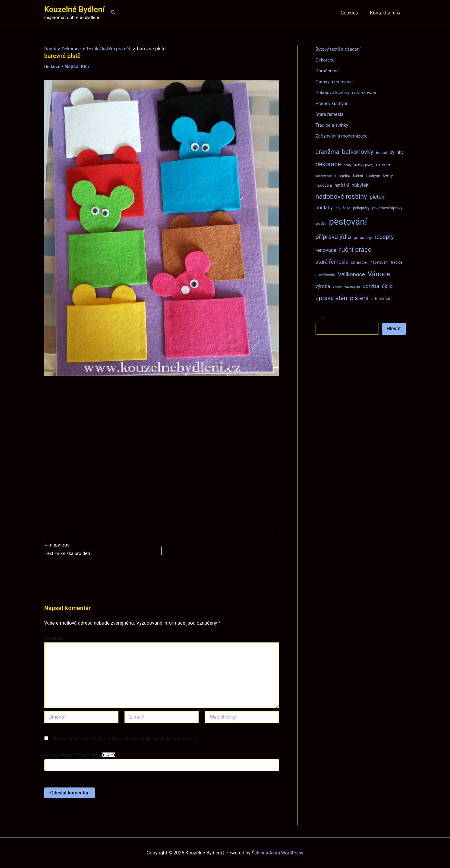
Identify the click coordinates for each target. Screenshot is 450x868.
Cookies (353, 13)
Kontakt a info (386, 13)
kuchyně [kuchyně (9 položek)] (373, 176)
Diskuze (53, 67)
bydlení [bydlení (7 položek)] (382, 153)
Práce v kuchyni (332, 103)
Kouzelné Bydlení (74, 9)
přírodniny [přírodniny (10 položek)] (363, 237)
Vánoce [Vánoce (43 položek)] (379, 274)
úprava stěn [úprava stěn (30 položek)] (331, 298)
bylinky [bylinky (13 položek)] (397, 152)
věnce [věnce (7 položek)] (337, 287)
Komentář (55, 639)
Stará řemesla (330, 114)
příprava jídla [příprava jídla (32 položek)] (333, 237)
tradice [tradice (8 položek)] (397, 262)
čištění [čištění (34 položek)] (359, 298)
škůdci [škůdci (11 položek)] (386, 299)
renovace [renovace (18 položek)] (326, 250)
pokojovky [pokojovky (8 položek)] (361, 208)
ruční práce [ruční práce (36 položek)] (355, 250)
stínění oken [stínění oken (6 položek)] (360, 263)
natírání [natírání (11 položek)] (342, 185)
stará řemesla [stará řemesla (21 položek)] (332, 262)
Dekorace (326, 60)
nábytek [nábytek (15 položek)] (360, 185)
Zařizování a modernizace (343, 136)
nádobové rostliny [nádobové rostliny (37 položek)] (341, 196)
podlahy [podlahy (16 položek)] (324, 208)
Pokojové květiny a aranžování (348, 92)
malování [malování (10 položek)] (324, 185)
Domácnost (328, 71)
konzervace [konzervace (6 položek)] (324, 176)
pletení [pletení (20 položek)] (378, 197)
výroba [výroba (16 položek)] (323, 286)
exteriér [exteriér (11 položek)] (383, 165)
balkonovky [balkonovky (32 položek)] (357, 152)
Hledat (322, 318)
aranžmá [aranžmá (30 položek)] (327, 152)
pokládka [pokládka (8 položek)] (343, 208)
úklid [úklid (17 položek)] (387, 286)
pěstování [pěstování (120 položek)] (348, 222)
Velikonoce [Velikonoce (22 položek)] (351, 274)
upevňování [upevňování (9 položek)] (325, 275)
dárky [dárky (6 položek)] (348, 165)
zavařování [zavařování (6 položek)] (352, 287)
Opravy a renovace (335, 82)
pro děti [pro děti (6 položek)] (321, 224)
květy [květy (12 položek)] (388, 176)
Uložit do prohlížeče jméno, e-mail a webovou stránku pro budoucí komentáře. (125, 739)
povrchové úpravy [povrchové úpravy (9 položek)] (387, 208)
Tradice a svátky (333, 125)
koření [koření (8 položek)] (358, 176)
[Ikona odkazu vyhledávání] (113, 13)
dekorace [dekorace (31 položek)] (328, 164)
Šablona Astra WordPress (277, 853)
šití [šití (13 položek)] (374, 299)
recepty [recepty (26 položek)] (384, 237)
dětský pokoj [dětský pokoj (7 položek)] (364, 165)
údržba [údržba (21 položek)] (371, 286)
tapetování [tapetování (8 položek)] (380, 262)
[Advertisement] (162, 454)
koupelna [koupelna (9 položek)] (343, 176)
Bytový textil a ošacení (339, 49)
